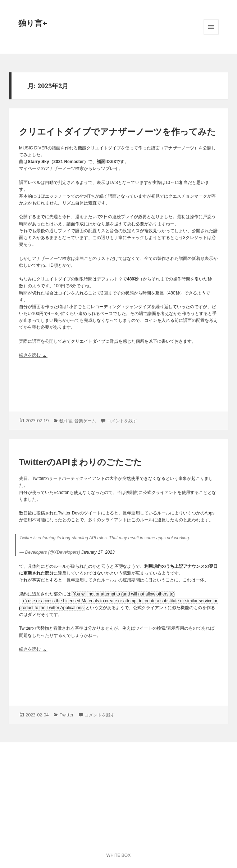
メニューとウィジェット (211, 34)
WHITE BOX (118, 855)
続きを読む (33, 355)
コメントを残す (122, 421)
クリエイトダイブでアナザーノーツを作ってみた (117, 132)
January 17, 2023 (98, 552)
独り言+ (33, 23)
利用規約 (153, 566)
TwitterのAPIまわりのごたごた (81, 462)
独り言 (66, 421)
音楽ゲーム (85, 421)
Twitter (67, 715)
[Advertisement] (118, 384)
